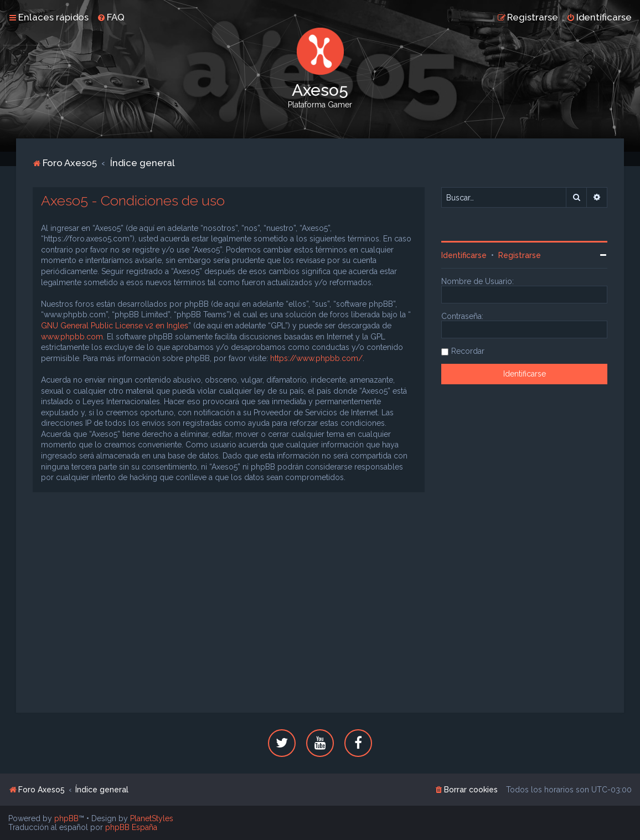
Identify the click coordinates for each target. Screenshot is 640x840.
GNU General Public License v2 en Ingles (115, 326)
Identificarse (464, 255)
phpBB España (131, 827)
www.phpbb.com (72, 337)
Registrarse (520, 255)
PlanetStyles (152, 818)
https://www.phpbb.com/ (316, 358)
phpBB (66, 818)
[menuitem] (111, 17)
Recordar (468, 351)
